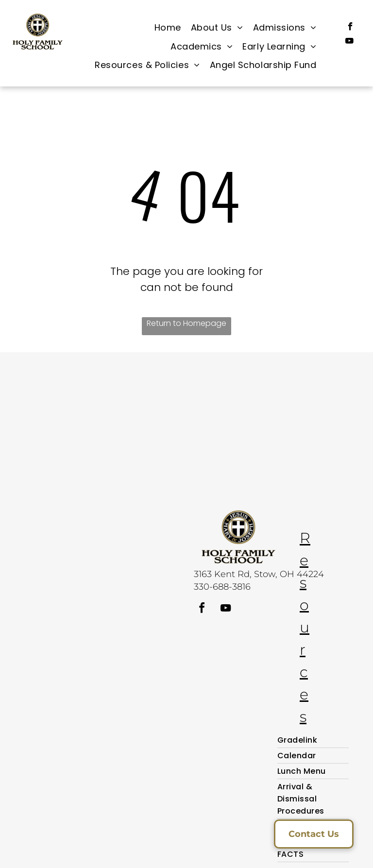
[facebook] (350, 28)
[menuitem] (168, 28)
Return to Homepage (186, 323)
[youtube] (349, 42)
